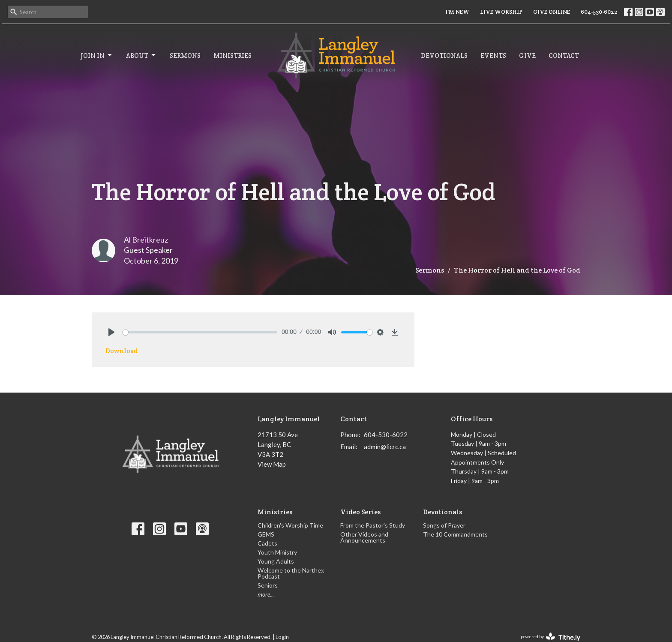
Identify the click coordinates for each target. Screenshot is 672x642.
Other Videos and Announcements (364, 537)
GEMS (266, 534)
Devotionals (444, 55)
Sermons (185, 55)
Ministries (232, 55)
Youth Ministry (277, 552)
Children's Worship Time (290, 525)
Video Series (360, 512)
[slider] (200, 332)
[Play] (111, 332)
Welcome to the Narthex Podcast (291, 573)
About (141, 55)
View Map (272, 464)
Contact (564, 55)
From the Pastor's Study (373, 525)
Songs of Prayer (444, 525)
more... (266, 594)
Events (493, 55)
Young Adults (276, 561)
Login (282, 637)
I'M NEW (457, 12)
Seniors (268, 585)
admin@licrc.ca (385, 447)
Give (527, 55)
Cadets (267, 543)
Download (122, 351)
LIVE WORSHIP (501, 12)
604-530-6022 (599, 12)
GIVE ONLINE (552, 12)
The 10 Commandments (455, 534)
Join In (97, 55)
